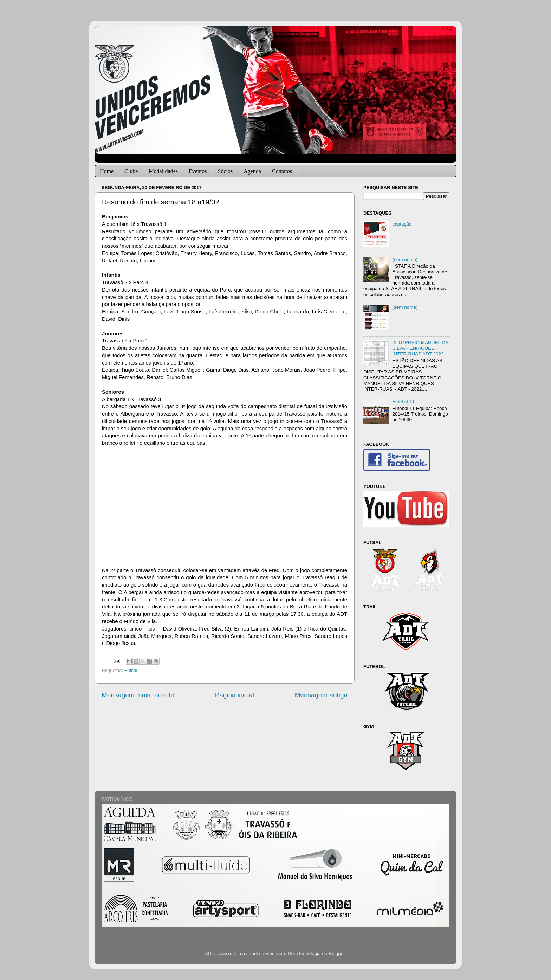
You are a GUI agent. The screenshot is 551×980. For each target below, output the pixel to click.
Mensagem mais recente (138, 695)
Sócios (225, 171)
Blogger (337, 953)
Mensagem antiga (321, 695)
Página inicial (235, 695)
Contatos (282, 171)
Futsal (131, 670)
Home (107, 171)
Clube (131, 171)
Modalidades (163, 171)
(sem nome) (405, 259)
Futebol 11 (403, 402)
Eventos (198, 171)
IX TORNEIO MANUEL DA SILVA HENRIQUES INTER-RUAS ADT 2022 (420, 348)
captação (402, 224)
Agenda (252, 171)
